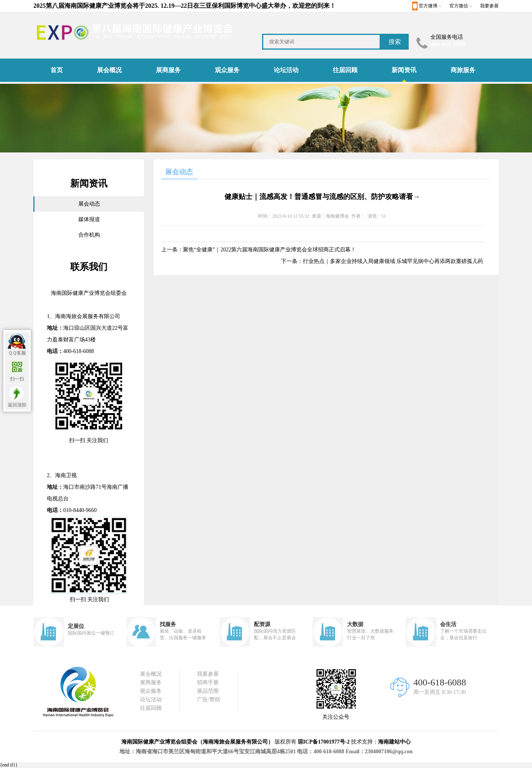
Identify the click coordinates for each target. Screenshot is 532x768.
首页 (57, 70)
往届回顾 (345, 70)
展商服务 (168, 70)
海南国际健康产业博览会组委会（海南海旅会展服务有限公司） (197, 742)
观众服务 (227, 70)
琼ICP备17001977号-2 (324, 742)
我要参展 (489, 6)
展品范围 (208, 691)
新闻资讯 (404, 70)
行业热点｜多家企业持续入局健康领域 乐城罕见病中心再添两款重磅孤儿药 (393, 261)
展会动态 (89, 204)
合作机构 (89, 235)
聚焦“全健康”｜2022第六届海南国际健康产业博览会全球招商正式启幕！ (269, 250)
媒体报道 (89, 219)
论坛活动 (286, 70)
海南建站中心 (394, 742)
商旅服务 (463, 70)
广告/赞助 (209, 700)
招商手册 (208, 682)
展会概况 (109, 70)
